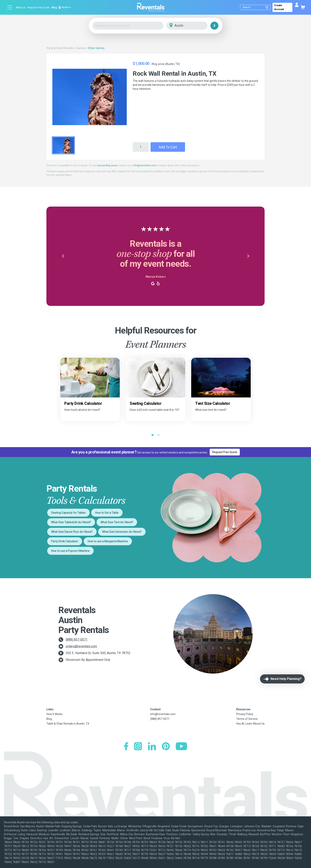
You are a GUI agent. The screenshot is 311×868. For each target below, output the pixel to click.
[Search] (256, 7)
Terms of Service (247, 719)
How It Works (54, 714)
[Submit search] (267, 7)
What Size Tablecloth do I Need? (71, 522)
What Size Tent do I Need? (117, 522)
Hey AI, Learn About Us (250, 724)
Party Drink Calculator (65, 541)
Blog (54, 8)
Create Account (279, 7)
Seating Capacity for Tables (68, 513)
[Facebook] (126, 747)
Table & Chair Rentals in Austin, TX (68, 724)
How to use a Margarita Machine (108, 541)
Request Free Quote (39, 8)
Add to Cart (168, 147)
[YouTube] (181, 747)
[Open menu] (10, 7)
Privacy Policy (245, 714)
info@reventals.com (145, 165)
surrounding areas (107, 165)
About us (21, 8)
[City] (192, 26)
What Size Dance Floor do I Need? (72, 532)
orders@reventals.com (81, 646)
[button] (63, 256)
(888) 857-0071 (77, 639)
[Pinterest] (166, 747)
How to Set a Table (107, 513)
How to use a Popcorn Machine (70, 551)
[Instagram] (138, 747)
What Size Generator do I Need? (122, 532)
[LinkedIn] (152, 747)
